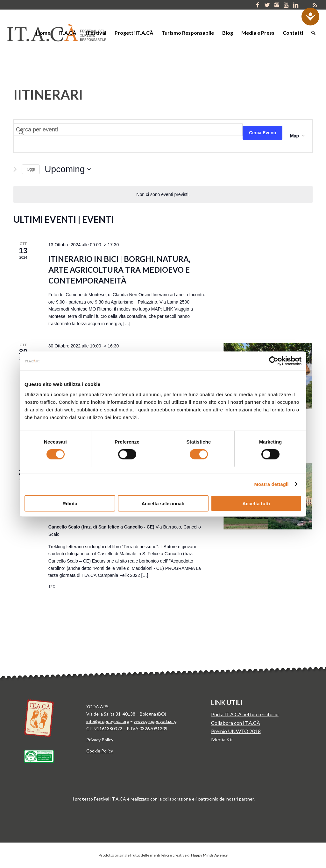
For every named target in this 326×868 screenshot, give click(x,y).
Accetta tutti (256, 503)
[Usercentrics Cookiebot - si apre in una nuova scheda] (274, 361)
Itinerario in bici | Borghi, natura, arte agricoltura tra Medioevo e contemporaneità (119, 270)
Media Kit (222, 739)
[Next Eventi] (15, 169)
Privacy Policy (100, 740)
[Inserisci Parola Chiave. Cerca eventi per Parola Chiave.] (128, 130)
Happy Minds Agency (209, 855)
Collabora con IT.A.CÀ (236, 723)
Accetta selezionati (163, 503)
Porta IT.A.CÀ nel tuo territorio (245, 714)
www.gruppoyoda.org (155, 721)
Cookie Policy (100, 751)
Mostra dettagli (271, 484)
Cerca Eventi (262, 133)
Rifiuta (70, 503)
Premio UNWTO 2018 (236, 731)
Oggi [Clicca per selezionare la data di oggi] (31, 169)
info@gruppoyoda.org (108, 721)
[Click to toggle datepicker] (68, 169)
